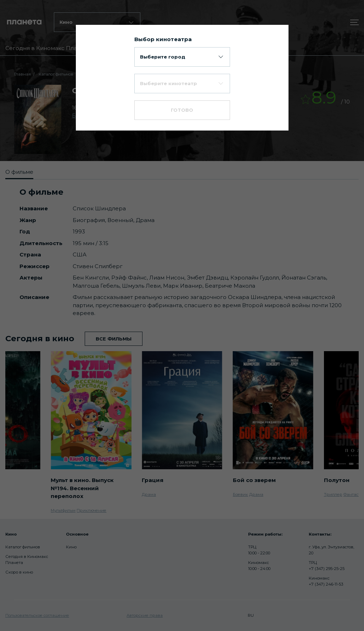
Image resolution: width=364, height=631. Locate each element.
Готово (182, 110)
